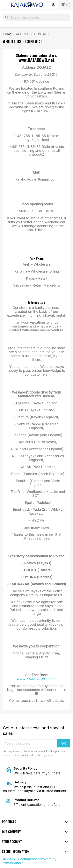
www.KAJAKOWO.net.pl (37, 679)
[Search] (36, 17)
